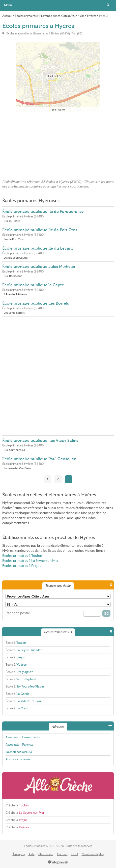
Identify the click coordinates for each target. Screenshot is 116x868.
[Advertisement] (58, 145)
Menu (8, 5)
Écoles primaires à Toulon (22, 556)
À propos (19, 854)
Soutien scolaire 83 (19, 752)
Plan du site (46, 854)
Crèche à (17, 805)
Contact (62, 854)
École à (16, 643)
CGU (75, 854)
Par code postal (18, 613)
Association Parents (19, 745)
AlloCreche (58, 785)
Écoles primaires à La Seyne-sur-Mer (31, 561)
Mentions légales (93, 854)
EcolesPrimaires (58, 6)
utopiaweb (58, 862)
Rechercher (108, 5)
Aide (32, 854)
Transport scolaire (18, 759)
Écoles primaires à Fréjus (22, 566)
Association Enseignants (23, 737)
